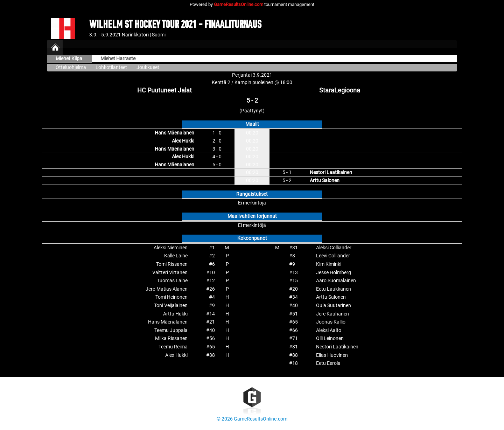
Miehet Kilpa (69, 59)
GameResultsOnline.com (239, 4)
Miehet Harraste (118, 59)
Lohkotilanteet (111, 67)
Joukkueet (148, 67)
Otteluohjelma (71, 67)
